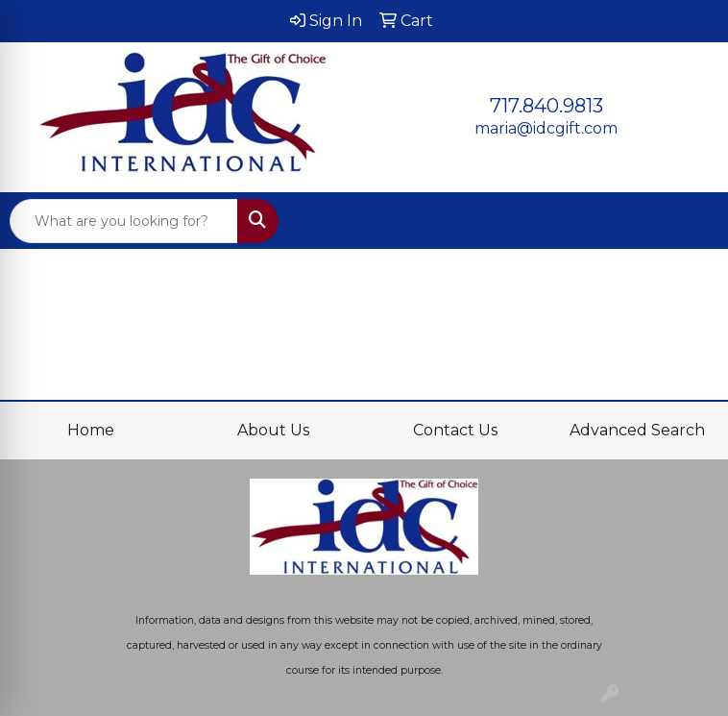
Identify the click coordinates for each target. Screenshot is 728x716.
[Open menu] (690, 221)
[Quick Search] (124, 221)
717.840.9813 (546, 106)
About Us (273, 430)
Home (91, 430)
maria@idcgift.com (546, 128)
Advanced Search (637, 430)
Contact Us (455, 430)
